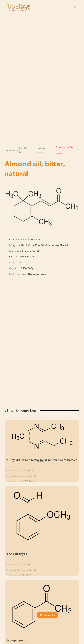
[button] (75, 7)
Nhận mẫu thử (47, 615)
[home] (18, 8)
